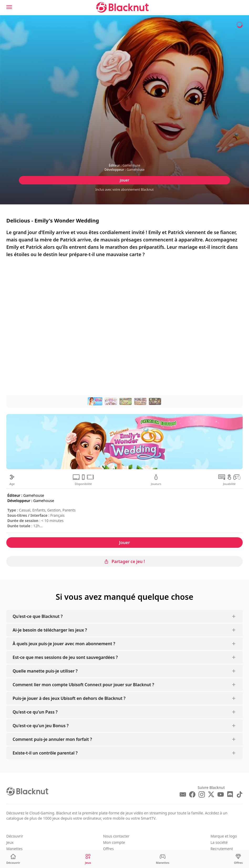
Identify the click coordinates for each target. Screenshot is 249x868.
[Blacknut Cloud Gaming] (122, 7)
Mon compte (114, 842)
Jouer (124, 180)
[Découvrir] (13, 859)
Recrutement (222, 849)
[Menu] (9, 7)
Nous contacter (116, 836)
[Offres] (238, 859)
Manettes (14, 849)
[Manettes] (162, 859)
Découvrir (15, 836)
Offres (109, 849)
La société (219, 842)
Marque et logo (224, 836)
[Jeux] (88, 859)
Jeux (10, 842)
